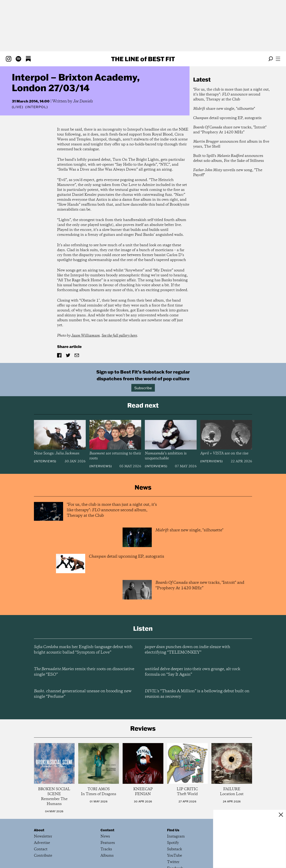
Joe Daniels (83, 101)
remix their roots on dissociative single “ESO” (84, 672)
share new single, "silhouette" (224, 109)
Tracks (106, 849)
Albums (107, 856)
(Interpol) (37, 107)
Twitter (173, 862)
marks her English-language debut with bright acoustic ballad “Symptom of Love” (83, 650)
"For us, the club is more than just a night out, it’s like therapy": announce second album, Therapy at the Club (231, 95)
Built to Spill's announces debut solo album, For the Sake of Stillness (229, 158)
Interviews (45, 461)
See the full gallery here (119, 336)
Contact (41, 849)
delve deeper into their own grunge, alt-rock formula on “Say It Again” (193, 672)
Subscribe (143, 388)
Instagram (176, 836)
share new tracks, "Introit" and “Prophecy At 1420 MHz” (230, 130)
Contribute (43, 856)
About (39, 830)
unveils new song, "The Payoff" (228, 173)
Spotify (173, 843)
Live (17, 107)
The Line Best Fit (143, 59)
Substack (175, 849)
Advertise (42, 843)
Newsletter (43, 836)
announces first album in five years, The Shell (231, 144)
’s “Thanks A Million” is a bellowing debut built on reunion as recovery (197, 694)
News (105, 836)
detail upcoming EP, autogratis (227, 118)
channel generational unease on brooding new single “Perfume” (83, 694)
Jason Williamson (86, 336)
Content (107, 830)
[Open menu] (278, 59)
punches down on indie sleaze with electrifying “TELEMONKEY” (188, 650)
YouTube (175, 856)
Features (108, 843)
